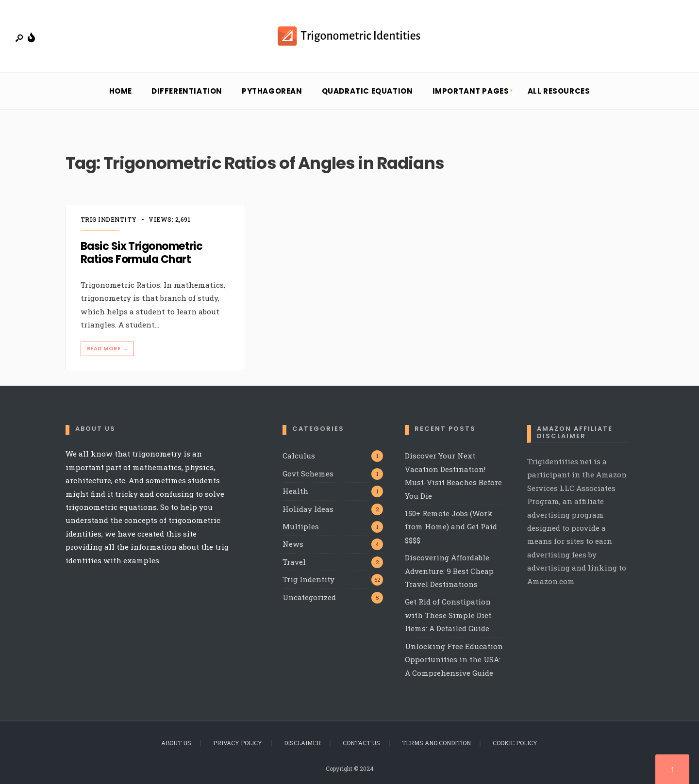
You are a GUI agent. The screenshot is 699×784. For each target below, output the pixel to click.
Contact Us (361, 743)
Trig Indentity (109, 219)
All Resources (559, 91)
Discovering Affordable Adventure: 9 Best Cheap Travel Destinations (449, 571)
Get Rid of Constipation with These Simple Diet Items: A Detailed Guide (448, 615)
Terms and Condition (436, 743)
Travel (294, 562)
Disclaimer (302, 743)
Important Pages (471, 91)
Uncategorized (309, 597)
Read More (108, 349)
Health (295, 491)
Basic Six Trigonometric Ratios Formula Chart (141, 253)
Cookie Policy (515, 743)
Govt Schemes (308, 474)
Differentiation (187, 91)
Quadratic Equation (367, 91)
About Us (176, 743)
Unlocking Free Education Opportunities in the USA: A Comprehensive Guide (454, 660)
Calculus (299, 456)
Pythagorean (272, 91)
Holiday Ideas (308, 509)
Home (121, 91)
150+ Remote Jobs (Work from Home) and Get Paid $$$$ (451, 527)
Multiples (301, 526)
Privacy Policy (238, 743)
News (293, 544)
